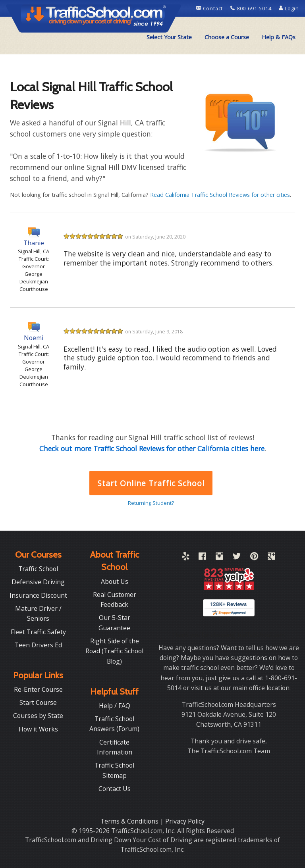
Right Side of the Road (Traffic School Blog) (114, 651)
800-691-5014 (252, 8)
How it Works (38, 729)
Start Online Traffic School (151, 483)
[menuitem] (169, 37)
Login (289, 8)
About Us (115, 581)
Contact (210, 8)
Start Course (38, 702)
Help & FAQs (279, 37)
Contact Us (115, 789)
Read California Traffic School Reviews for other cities (220, 195)
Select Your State (169, 37)
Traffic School (38, 569)
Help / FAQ (115, 706)
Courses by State (38, 716)
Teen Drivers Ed (38, 645)
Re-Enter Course (38, 689)
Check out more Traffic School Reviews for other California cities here (152, 448)
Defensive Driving (38, 582)
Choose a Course (227, 37)
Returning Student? (151, 503)
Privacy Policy (185, 821)
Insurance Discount (38, 595)
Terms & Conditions (130, 821)
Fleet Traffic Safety (38, 632)
